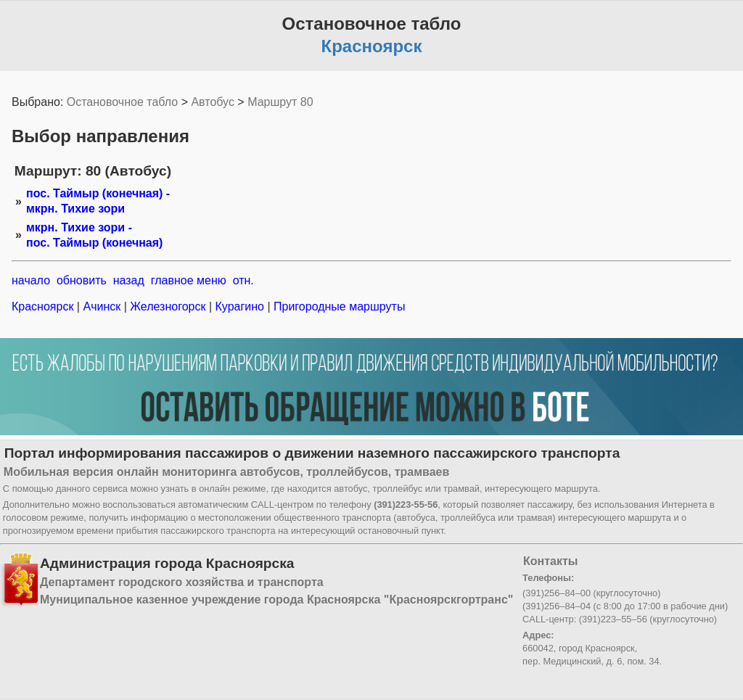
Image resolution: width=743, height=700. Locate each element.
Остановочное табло (122, 102)
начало (31, 280)
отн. (243, 280)
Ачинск (102, 306)
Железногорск (168, 306)
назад (129, 280)
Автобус (213, 102)
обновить (82, 280)
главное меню (189, 280)
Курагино (239, 306)
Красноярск (44, 306)
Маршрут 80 (280, 102)
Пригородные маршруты (338, 306)
